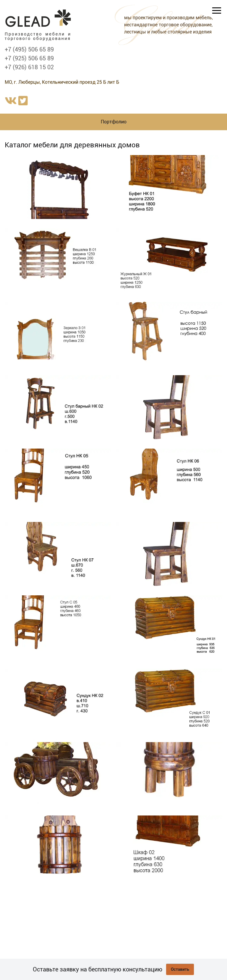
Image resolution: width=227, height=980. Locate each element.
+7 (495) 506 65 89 (29, 49)
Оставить (180, 969)
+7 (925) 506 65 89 (29, 58)
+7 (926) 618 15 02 (29, 67)
